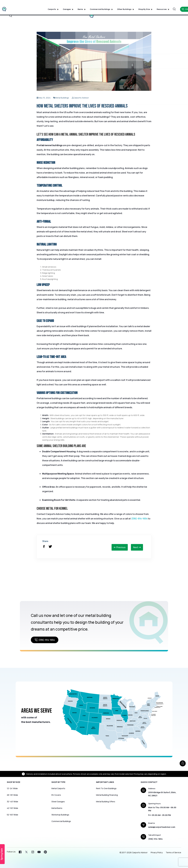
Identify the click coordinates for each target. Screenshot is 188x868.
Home (66, 13)
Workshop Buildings (60, 815)
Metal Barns (57, 808)
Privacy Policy (157, 852)
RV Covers (56, 795)
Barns (76, 5)
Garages (65, 5)
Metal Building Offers (106, 802)
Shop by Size (134, 5)
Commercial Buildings (94, 5)
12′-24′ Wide (12, 788)
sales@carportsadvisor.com (162, 827)
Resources (150, 5)
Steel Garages (58, 802)
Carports (52, 5)
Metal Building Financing (107, 795)
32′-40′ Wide (12, 802)
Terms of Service (173, 852)
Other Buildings (116, 5)
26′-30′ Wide (12, 795)
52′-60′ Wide (12, 815)
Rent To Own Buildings (106, 788)
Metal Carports (58, 788)
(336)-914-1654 (139, 519)
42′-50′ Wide (12, 808)
